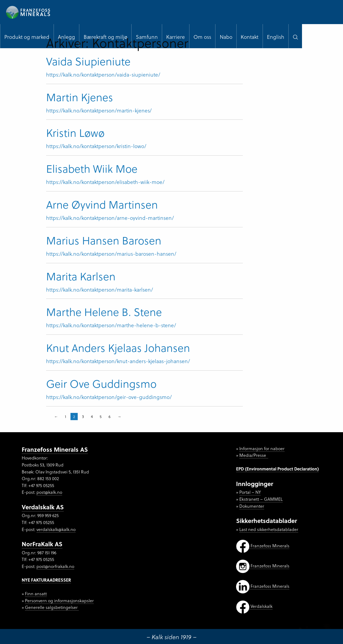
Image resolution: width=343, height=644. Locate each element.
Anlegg (66, 37)
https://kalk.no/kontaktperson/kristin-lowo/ (96, 146)
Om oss (202, 37)
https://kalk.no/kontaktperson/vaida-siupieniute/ (103, 74)
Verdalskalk (254, 606)
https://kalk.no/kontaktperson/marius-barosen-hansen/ (111, 254)
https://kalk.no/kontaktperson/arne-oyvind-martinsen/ (110, 218)
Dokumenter (252, 506)
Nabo (226, 37)
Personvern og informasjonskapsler (59, 600)
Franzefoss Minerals (263, 546)
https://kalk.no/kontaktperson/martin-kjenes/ (99, 110)
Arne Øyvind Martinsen (102, 204)
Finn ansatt (36, 594)
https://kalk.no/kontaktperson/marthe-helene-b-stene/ (111, 325)
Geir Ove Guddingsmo (101, 383)
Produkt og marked (27, 37)
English (276, 37)
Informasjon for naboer (262, 448)
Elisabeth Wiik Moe (92, 168)
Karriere (176, 37)
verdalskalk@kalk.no (56, 529)
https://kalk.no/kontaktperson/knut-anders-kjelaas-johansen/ (118, 361)
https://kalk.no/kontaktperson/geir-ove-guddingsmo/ (109, 397)
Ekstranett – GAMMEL (261, 499)
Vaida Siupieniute (88, 61)
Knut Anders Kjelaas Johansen (118, 347)
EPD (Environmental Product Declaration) (277, 469)
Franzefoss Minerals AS (55, 449)
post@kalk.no (49, 492)
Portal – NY (250, 492)
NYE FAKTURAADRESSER (46, 580)
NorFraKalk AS (42, 544)
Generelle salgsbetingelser (52, 607)
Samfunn (147, 37)
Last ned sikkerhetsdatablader (269, 529)
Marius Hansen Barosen (104, 240)
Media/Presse (254, 455)
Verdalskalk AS (43, 507)
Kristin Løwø (75, 132)
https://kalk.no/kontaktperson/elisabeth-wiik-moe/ (105, 182)
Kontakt (249, 37)
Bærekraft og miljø (105, 37)
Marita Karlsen (81, 276)
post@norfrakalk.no (55, 566)
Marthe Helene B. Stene (104, 312)
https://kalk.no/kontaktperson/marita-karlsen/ (100, 289)
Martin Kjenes (80, 97)
